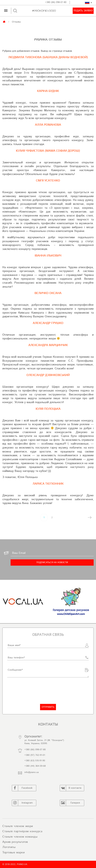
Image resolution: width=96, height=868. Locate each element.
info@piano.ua (32, 772)
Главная (4, 21)
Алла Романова (48, 125)
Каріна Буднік (48, 91)
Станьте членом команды (20, 837)
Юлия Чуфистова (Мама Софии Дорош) (48, 151)
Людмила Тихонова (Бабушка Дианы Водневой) (48, 57)
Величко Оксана (48, 293)
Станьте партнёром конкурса (22, 831)
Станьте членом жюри (18, 826)
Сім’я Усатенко (48, 181)
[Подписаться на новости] (52, 562)
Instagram (22, 803)
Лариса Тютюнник (48, 484)
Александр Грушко (48, 323)
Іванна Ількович (48, 256)
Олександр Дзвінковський (48, 375)
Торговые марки (13, 853)
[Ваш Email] (52, 553)
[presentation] (31, 691)
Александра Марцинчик (48, 345)
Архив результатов (15, 842)
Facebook (22, 788)
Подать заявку (83, 11)
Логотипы (9, 847)
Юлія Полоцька (48, 409)
